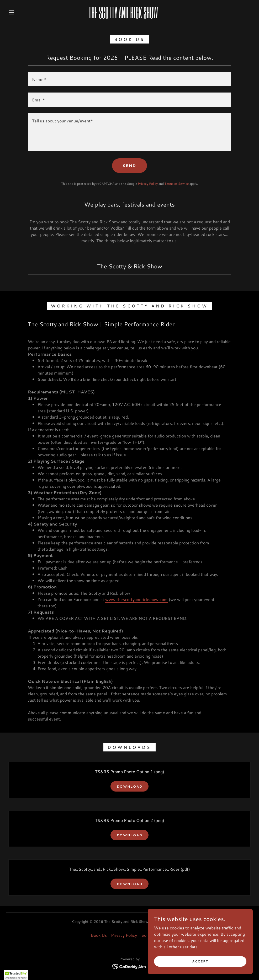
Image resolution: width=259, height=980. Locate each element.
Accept (200, 961)
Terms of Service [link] (177, 184)
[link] (123, 17)
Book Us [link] (99, 935)
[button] (12, 12)
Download (130, 786)
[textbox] (129, 79)
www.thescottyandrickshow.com (136, 599)
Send (129, 166)
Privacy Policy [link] (148, 184)
